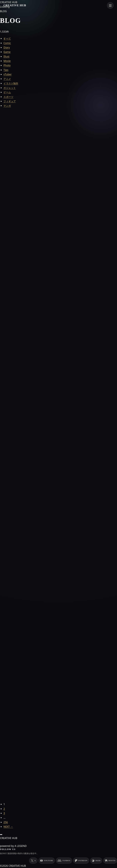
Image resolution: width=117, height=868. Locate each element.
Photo (7, 65)
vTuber (8, 74)
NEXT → (8, 827)
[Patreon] (81, 861)
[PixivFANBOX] (64, 861)
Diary (7, 47)
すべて (7, 38)
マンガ (7, 106)
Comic (7, 43)
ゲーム (7, 92)
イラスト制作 (11, 83)
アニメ (7, 79)
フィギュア (10, 101)
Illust (6, 56)
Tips (6, 70)
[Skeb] (96, 861)
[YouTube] (47, 861)
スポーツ (8, 97)
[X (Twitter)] (33, 861)
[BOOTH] (110, 861)
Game (7, 52)
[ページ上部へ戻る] (1, 835)
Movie (7, 61)
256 (6, 822)
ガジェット (10, 88)
